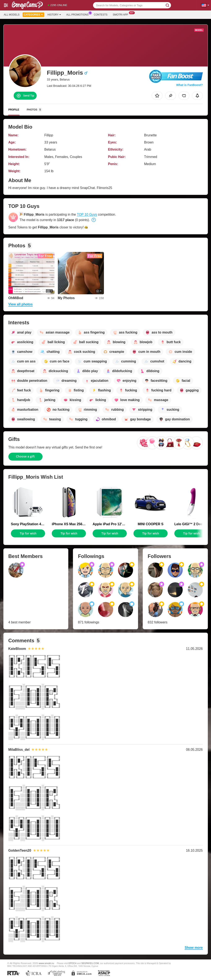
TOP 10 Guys (87, 214)
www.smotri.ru (46, 963)
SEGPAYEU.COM (90, 963)
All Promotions (78, 14)
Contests (101, 15)
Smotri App (121, 14)
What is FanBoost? (190, 85)
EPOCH (72, 963)
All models (12, 15)
